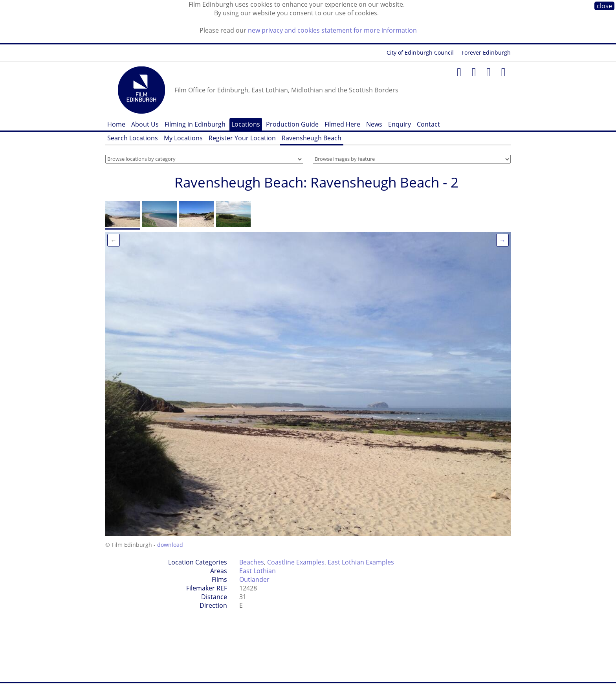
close (604, 6)
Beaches (252, 562)
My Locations (183, 138)
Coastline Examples (296, 562)
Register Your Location (242, 138)
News (374, 124)
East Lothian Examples (361, 562)
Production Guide (292, 124)
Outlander (254, 579)
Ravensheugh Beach (312, 138)
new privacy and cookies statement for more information (332, 30)
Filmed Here (342, 124)
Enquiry (400, 124)
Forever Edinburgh (486, 52)
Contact (428, 124)
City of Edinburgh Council (420, 52)
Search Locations (133, 138)
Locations (246, 124)
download (170, 545)
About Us (145, 124)
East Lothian (258, 571)
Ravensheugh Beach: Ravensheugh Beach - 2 (316, 182)
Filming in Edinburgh (195, 124)
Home (116, 124)
